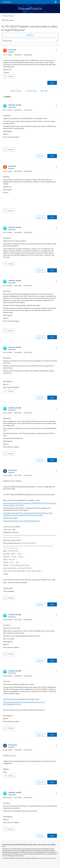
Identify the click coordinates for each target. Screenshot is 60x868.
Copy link (40, 156)
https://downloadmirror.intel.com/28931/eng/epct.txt (22, 521)
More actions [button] (8, 41)
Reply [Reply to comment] (52, 156)
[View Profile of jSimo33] (12, 50)
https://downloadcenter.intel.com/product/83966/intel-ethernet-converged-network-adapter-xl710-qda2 (30, 504)
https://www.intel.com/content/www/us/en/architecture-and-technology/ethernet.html (24, 703)
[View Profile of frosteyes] (12, 470)
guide (29, 249)
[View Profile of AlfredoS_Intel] (14, 105)
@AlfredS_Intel (10, 755)
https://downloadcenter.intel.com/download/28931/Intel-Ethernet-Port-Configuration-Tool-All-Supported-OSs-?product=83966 (28, 514)
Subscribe (30, 35)
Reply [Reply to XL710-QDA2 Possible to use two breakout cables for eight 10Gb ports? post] (52, 83)
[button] (56, 50)
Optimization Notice (50, 858)
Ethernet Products (8, 16)
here (4, 846)
